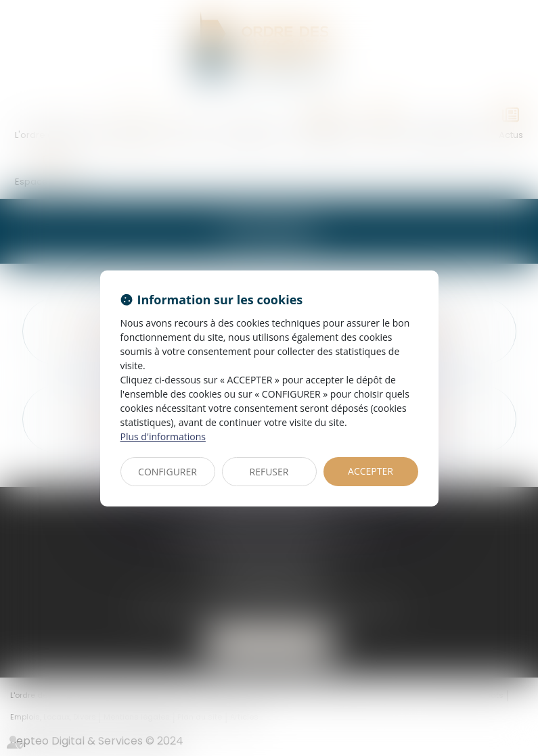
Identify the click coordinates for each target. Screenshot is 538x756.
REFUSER (269, 472)
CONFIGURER (167, 472)
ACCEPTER (371, 471)
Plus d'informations (163, 436)
